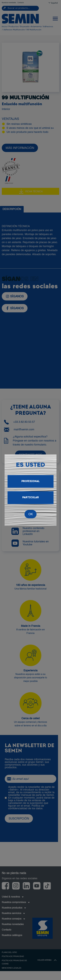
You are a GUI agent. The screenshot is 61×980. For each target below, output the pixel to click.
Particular (31, 498)
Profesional (30, 481)
